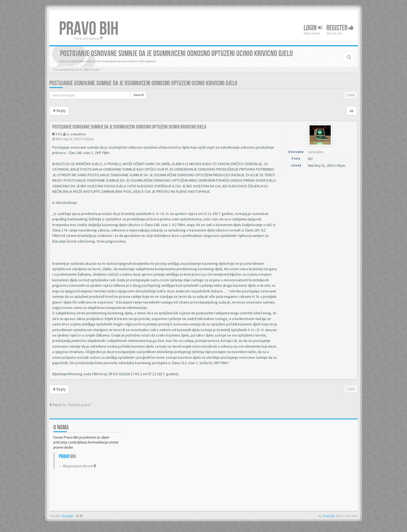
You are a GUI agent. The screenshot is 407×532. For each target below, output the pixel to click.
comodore (78, 134)
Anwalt (88, 516)
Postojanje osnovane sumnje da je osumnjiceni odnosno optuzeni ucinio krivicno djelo (143, 83)
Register (340, 28)
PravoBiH (68, 516)
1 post (351, 95)
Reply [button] (59, 111)
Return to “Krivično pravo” (70, 405)
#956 (59, 134)
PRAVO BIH (89, 29)
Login (313, 28)
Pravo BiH (329, 516)
